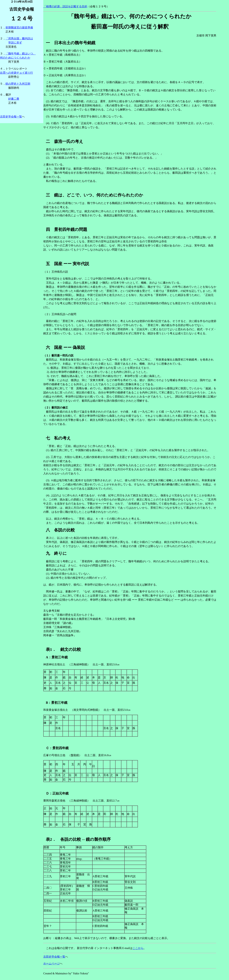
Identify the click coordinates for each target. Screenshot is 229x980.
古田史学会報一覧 (11, 117)
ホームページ (51, 963)
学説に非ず (15, 43)
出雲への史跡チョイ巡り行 (16, 73)
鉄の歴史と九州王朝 (18, 84)
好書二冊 (14, 99)
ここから (138, 948)
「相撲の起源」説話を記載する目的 (65, 6)
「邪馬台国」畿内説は (19, 38)
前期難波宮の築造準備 (19, 27)
